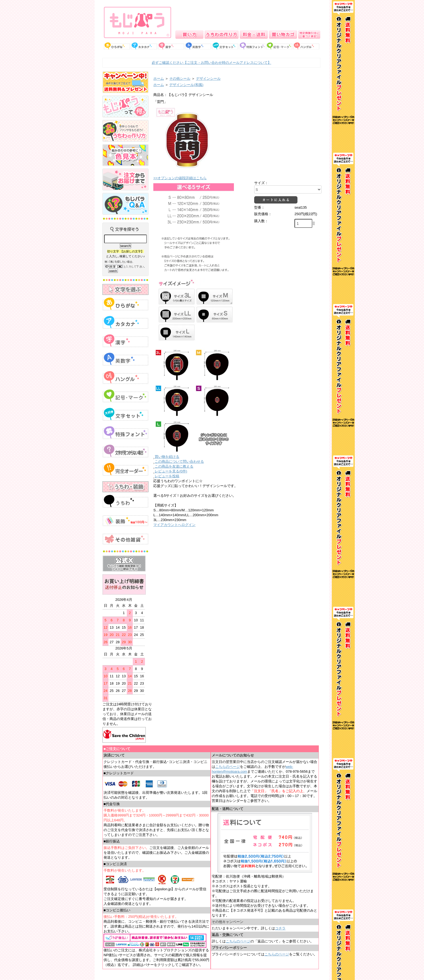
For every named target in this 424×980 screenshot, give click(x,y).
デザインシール (208, 79)
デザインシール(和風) (186, 85)
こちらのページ (228, 767)
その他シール (180, 79)
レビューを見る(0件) (171, 471)
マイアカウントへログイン (174, 525)
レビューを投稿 (167, 476)
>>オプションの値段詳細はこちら (180, 178)
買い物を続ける (167, 457)
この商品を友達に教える (174, 466)
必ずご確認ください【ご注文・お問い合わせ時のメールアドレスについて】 (211, 63)
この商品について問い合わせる (179, 461)
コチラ (280, 928)
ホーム (159, 79)
